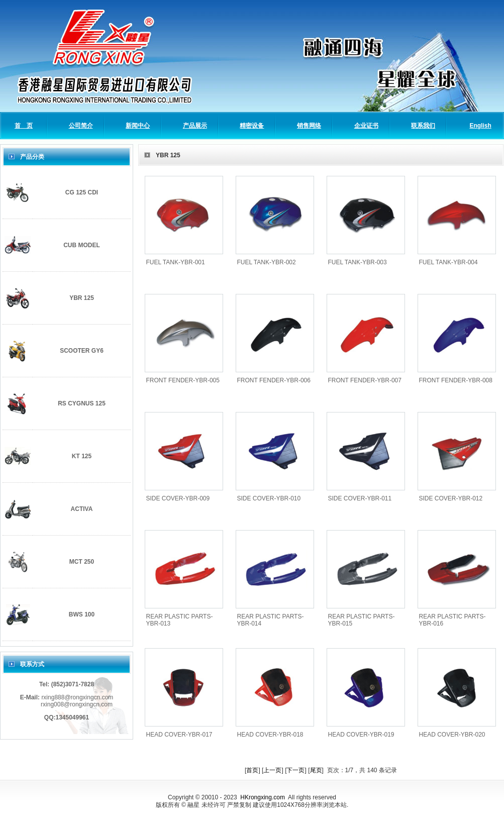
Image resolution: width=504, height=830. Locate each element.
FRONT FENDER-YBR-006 (274, 380)
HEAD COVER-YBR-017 (179, 735)
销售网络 (309, 126)
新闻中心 (138, 126)
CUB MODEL (82, 245)
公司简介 (81, 126)
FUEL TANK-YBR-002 (267, 262)
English (480, 126)
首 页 (24, 126)
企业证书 (366, 126)
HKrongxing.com (263, 797)
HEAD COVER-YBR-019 (361, 735)
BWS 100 (82, 614)
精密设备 (252, 126)
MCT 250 (82, 562)
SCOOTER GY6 (82, 351)
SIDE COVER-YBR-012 (451, 498)
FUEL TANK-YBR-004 (448, 262)
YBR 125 (82, 298)
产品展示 (195, 126)
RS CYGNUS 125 (82, 403)
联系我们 (423, 126)
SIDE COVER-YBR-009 (178, 498)
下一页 (295, 770)
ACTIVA (82, 509)
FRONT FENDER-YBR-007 (365, 380)
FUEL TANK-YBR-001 (176, 262)
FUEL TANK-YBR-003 (358, 262)
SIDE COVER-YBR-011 (360, 498)
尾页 (316, 770)
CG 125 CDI (82, 192)
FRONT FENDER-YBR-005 (183, 380)
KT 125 (82, 456)
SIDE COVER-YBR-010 (269, 498)
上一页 (272, 770)
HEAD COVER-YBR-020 (452, 735)
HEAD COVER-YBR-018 (270, 735)
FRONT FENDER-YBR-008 (456, 380)
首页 (252, 770)
